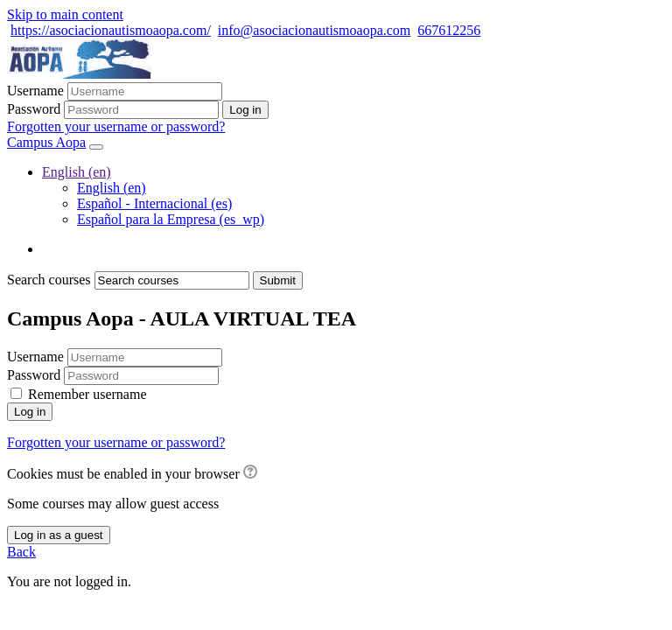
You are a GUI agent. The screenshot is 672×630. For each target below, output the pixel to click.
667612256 (449, 30)
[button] (250, 474)
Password (34, 109)
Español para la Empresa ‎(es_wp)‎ (171, 219)
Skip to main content (65, 14)
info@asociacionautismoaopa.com (314, 30)
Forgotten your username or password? (116, 126)
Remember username (87, 394)
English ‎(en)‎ (77, 172)
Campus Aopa (46, 142)
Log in (30, 412)
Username (35, 91)
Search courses (49, 280)
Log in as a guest (59, 535)
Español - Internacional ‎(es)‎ (154, 203)
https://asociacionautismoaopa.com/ (111, 30)
